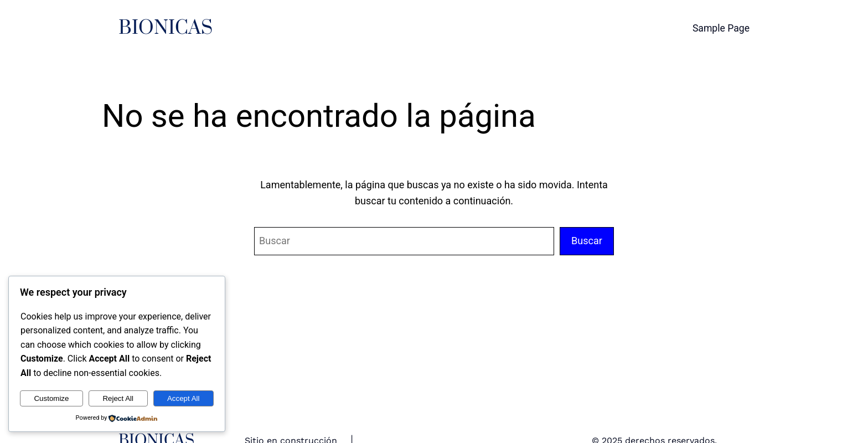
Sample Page (721, 28)
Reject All (118, 398)
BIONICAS (166, 28)
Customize (51, 398)
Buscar (587, 241)
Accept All (184, 398)
